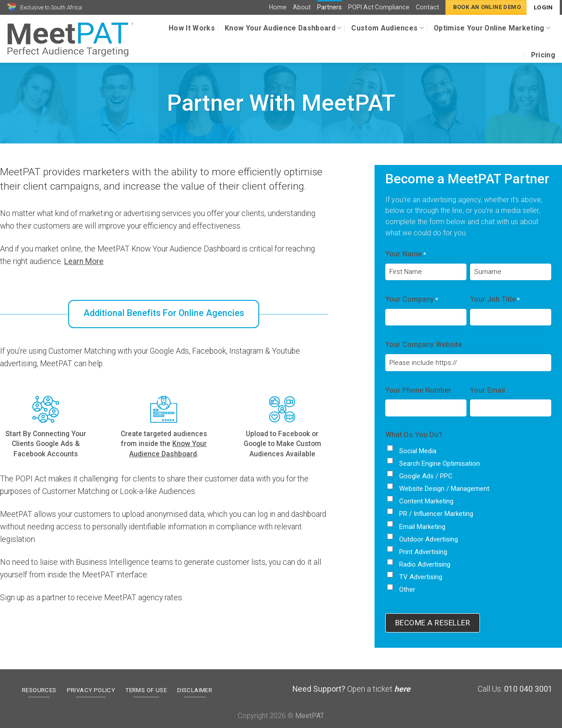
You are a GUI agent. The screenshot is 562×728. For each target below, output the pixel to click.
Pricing (543, 55)
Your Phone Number (418, 390)
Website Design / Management (444, 489)
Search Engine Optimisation (440, 464)
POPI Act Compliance (379, 7)
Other (407, 589)
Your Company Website (424, 344)
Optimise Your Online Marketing (492, 28)
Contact (427, 7)
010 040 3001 (528, 689)
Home (278, 7)
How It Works (192, 28)
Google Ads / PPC (426, 476)
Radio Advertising (425, 564)
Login (543, 7)
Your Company (412, 300)
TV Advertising (421, 577)
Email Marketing (422, 527)
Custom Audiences (388, 28)
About (302, 7)
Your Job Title (495, 300)
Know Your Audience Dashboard (283, 28)
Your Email (488, 390)
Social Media (418, 451)
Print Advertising (423, 552)
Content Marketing (426, 501)
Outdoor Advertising (429, 539)
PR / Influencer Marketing (436, 514)
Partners (329, 7)
